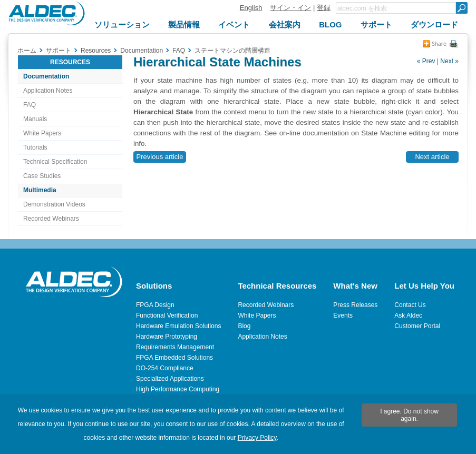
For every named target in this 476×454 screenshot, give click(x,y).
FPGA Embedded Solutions (174, 358)
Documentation (46, 76)
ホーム (27, 51)
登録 (324, 8)
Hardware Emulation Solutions (178, 326)
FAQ (30, 105)
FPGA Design (155, 305)
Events (343, 315)
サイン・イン (290, 8)
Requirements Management (175, 347)
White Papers (42, 133)
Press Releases (355, 305)
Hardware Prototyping (167, 337)
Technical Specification (55, 162)
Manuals (35, 119)
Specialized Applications (170, 379)
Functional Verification (167, 315)
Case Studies (42, 176)
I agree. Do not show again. (409, 415)
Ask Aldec (408, 315)
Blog (244, 326)
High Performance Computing (178, 389)
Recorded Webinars (51, 219)
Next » (449, 61)
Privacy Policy (257, 438)
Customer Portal (417, 326)
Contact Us (410, 305)
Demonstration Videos (54, 204)
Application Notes (48, 91)
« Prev (426, 61)
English (251, 8)
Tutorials (35, 147)
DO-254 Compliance (165, 368)
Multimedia (40, 190)
